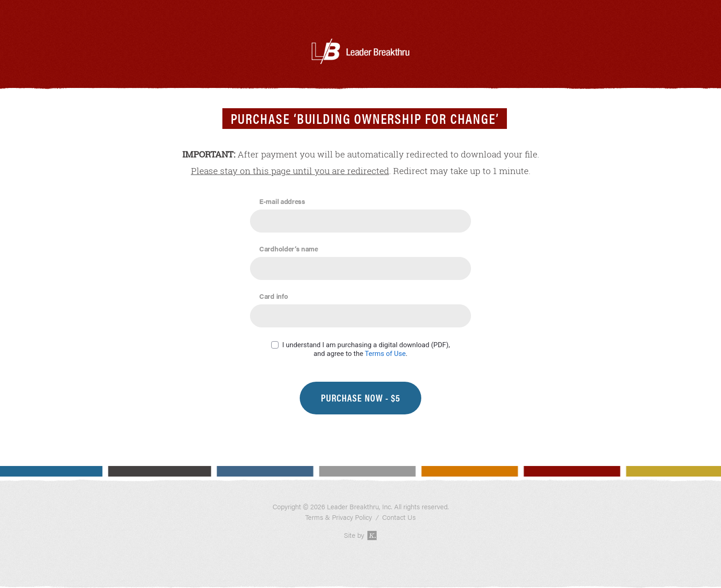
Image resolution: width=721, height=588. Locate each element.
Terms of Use (385, 354)
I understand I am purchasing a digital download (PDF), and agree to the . (366, 349)
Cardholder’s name (289, 248)
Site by (360, 535)
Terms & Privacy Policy (339, 517)
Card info (273, 296)
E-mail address (282, 201)
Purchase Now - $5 (360, 398)
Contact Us (399, 517)
